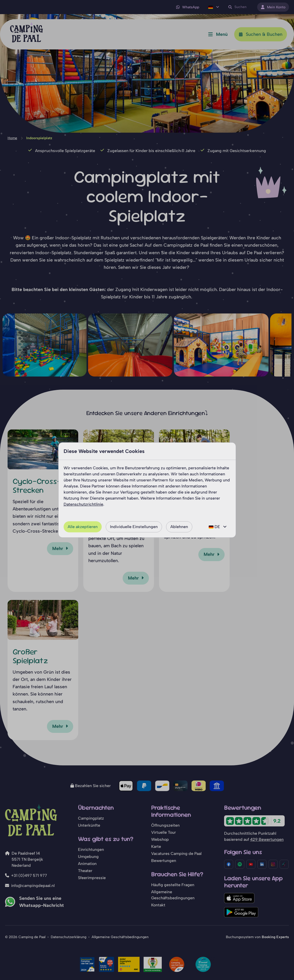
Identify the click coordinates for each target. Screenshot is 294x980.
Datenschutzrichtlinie (83, 504)
